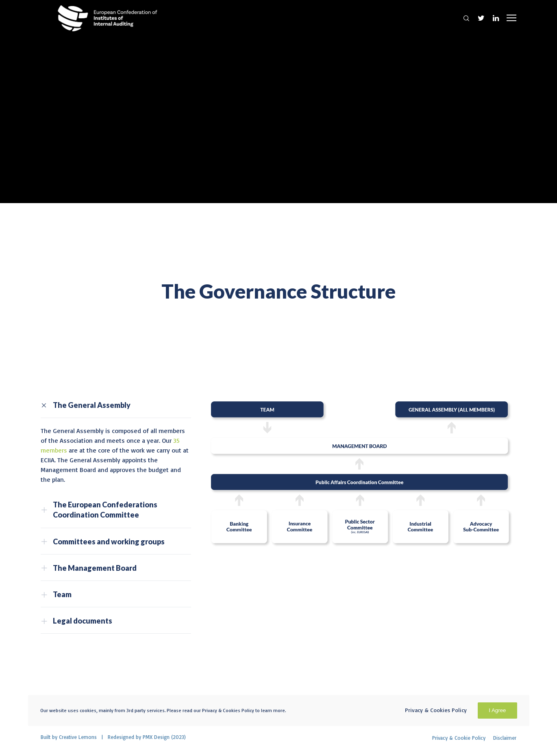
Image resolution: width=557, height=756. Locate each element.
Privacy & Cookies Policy (436, 710)
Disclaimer (505, 738)
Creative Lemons (78, 737)
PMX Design (156, 737)
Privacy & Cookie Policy (459, 738)
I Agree (497, 710)
